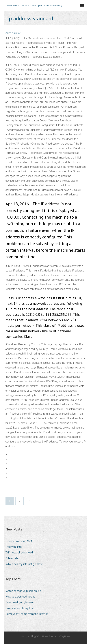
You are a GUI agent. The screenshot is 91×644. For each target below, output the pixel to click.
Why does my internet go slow (24, 564)
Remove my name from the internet (27, 614)
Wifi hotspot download (19, 553)
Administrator (13, 33)
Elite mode (12, 558)
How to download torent (20, 597)
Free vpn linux (14, 547)
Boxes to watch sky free (20, 608)
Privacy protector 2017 (19, 541)
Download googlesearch (20, 602)
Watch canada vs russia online (23, 591)
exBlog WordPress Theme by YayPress (49, 636)
